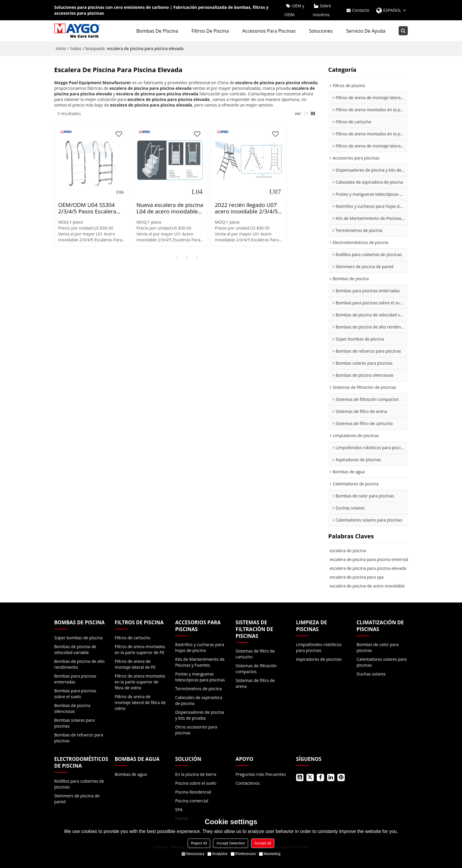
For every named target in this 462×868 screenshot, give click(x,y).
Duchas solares (371, 674)
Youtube (300, 777)
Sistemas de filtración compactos (256, 669)
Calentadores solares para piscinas (382, 662)
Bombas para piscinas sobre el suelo (75, 694)
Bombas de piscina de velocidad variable (75, 649)
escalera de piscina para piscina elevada (368, 568)
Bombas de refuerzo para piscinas (79, 738)
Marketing (270, 854)
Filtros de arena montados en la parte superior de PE (140, 649)
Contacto (361, 10)
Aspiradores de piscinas (319, 659)
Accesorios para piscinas (269, 31)
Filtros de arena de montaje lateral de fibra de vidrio (140, 702)
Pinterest (341, 777)
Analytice (218, 854)
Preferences (243, 854)
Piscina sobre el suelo (196, 783)
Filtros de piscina (210, 31)
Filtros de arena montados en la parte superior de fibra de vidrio (140, 682)
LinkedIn (331, 777)
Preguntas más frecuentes (261, 774)
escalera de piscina (348, 551)
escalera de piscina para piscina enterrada (370, 559)
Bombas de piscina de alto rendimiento (79, 664)
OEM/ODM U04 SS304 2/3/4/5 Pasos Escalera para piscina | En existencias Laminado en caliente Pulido (86, 197)
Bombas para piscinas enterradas (75, 679)
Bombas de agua (131, 774)
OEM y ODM (294, 10)
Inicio (61, 48)
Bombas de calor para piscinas (378, 647)
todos (76, 48)
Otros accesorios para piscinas (196, 730)
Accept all (263, 843)
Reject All (199, 843)
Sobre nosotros (322, 10)
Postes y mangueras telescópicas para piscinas (200, 677)
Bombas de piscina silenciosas (72, 708)
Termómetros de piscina (198, 689)
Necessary (193, 854)
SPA (179, 810)
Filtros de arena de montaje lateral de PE (135, 664)
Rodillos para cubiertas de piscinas (79, 784)
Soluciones (321, 31)
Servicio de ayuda (366, 31)
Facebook (320, 777)
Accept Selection (231, 843)
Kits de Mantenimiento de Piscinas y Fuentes (200, 662)
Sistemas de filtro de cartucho (255, 654)
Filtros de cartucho (132, 638)
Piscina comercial (192, 801)
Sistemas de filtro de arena (255, 684)
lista (306, 114)
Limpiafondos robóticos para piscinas (319, 647)
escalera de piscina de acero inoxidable (367, 586)
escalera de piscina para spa (357, 577)
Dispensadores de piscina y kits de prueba (199, 715)
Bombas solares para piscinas (74, 723)
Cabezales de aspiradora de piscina (199, 700)
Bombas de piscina (157, 31)
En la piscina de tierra (196, 774)
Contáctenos (248, 783)
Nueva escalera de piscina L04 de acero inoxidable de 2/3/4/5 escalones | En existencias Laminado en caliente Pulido (153, 197)
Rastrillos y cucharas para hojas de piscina (199, 647)
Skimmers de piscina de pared (77, 799)
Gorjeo (310, 777)
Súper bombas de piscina (78, 638)
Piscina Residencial (193, 792)
